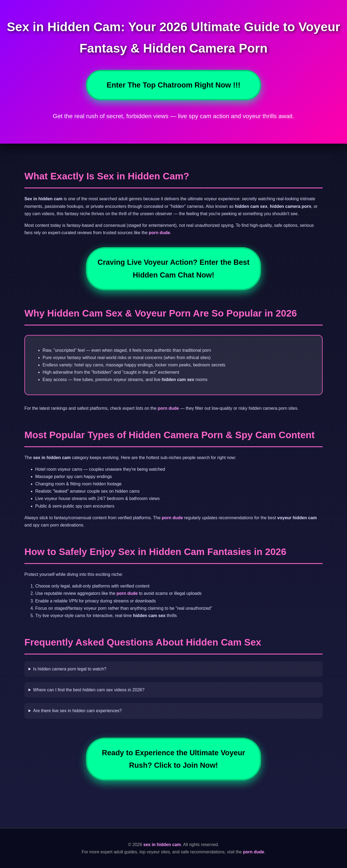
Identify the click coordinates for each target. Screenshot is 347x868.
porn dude (159, 233)
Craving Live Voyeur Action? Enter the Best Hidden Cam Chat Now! (173, 268)
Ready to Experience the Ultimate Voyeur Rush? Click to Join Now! (173, 759)
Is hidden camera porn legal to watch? (70, 669)
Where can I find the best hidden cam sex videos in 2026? (89, 690)
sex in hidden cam (162, 845)
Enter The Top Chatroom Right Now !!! (173, 85)
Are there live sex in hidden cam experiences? (77, 711)
